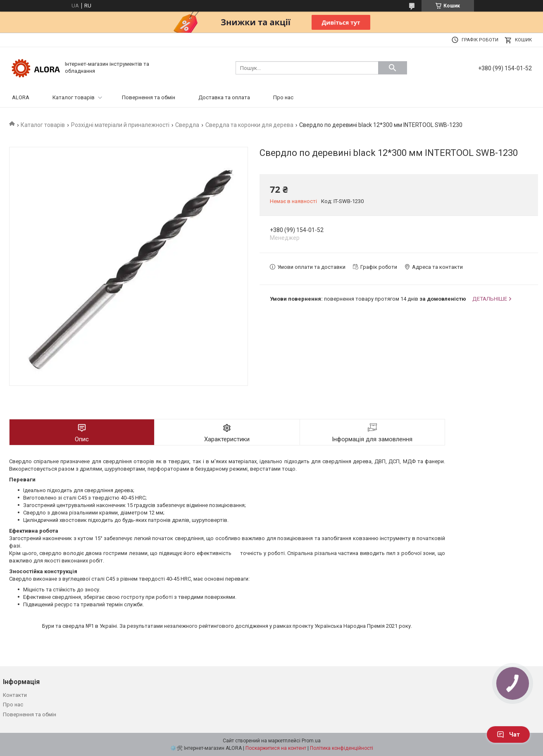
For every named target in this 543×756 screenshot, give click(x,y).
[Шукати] (393, 68)
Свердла (187, 125)
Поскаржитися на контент (276, 748)
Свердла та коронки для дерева (249, 125)
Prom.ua (311, 741)
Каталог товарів (74, 97)
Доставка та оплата (224, 97)
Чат (508, 734)
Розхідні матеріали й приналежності (120, 125)
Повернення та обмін (149, 97)
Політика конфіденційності (342, 748)
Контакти (15, 695)
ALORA (21, 97)
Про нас (283, 97)
